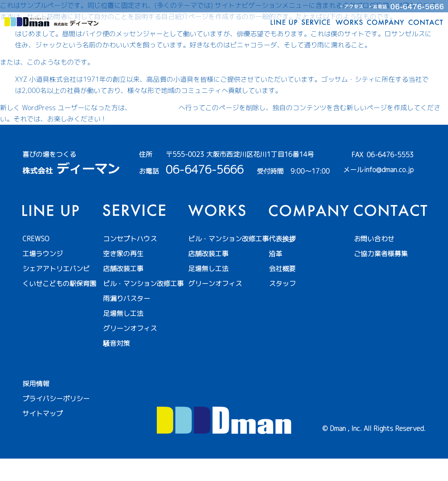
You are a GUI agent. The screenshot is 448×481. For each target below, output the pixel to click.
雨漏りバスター (127, 299)
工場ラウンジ (43, 254)
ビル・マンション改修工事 (143, 284)
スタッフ (282, 284)
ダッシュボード (155, 108)
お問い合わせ (374, 239)
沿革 (276, 254)
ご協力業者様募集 (381, 254)
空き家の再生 (123, 254)
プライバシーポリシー (56, 399)
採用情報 (36, 384)
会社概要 (282, 269)
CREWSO (36, 239)
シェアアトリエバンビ (56, 269)
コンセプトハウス (130, 239)
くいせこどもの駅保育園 (59, 284)
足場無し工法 (123, 314)
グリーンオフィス (130, 328)
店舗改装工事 (123, 269)
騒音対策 (116, 343)
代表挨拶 (282, 239)
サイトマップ (43, 414)
